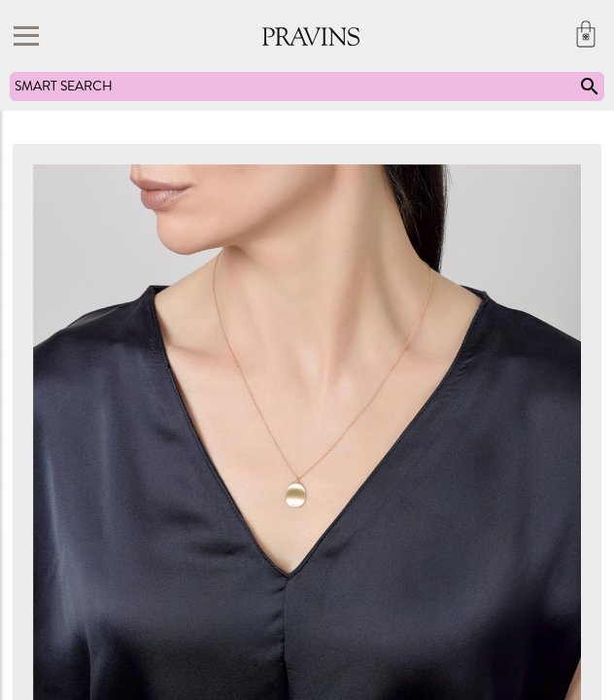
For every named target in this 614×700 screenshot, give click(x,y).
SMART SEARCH (308, 87)
